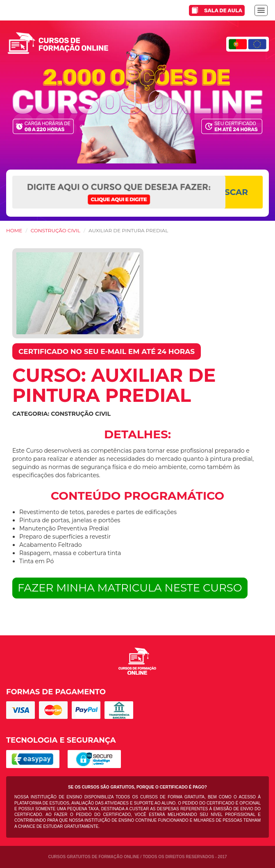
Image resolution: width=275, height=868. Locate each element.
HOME (14, 230)
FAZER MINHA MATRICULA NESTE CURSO (130, 588)
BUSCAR (230, 192)
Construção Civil (56, 230)
